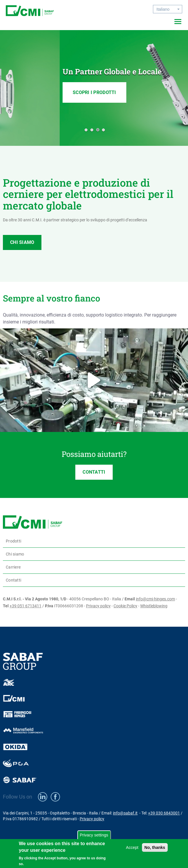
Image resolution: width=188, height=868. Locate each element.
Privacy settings (94, 835)
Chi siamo (15, 554)
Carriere (13, 567)
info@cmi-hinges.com (155, 599)
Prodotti (13, 541)
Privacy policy (98, 606)
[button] (85, 130)
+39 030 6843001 (164, 813)
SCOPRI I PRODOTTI (35, 101)
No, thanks (155, 847)
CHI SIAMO (22, 242)
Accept (132, 847)
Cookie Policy (125, 606)
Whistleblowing (154, 606)
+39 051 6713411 (25, 606)
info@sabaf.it (125, 813)
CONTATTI (94, 472)
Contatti (13, 580)
